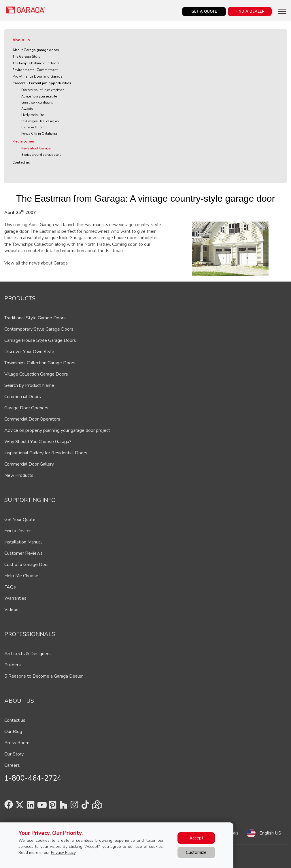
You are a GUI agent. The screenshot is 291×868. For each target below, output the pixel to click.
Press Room (17, 743)
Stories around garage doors (41, 155)
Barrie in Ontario (34, 127)
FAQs (10, 587)
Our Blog (13, 732)
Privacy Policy (63, 853)
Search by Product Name (29, 385)
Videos (11, 610)
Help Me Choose (21, 576)
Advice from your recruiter (40, 96)
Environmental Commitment (35, 70)
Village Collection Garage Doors (36, 374)
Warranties (15, 598)
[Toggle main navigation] (282, 11)
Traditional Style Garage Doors (35, 318)
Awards (27, 109)
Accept (196, 838)
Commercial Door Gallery (29, 464)
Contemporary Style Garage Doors (39, 329)
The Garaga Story (26, 57)
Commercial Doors (23, 397)
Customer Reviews (23, 553)
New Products (19, 475)
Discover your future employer (42, 90)
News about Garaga (36, 148)
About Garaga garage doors (36, 50)
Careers (12, 765)
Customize (196, 852)
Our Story (14, 754)
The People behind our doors (36, 63)
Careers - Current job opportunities (42, 83)
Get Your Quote (20, 520)
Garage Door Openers (26, 408)
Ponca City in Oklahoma (39, 134)
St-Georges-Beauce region (40, 121)
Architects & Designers (28, 654)
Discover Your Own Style (29, 352)
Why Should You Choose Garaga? (38, 442)
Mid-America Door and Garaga (37, 76)
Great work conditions (37, 103)
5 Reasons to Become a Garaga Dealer (44, 676)
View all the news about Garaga (36, 263)
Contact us (21, 162)
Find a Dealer (18, 531)
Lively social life (33, 115)
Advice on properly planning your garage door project (57, 430)
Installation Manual (23, 542)
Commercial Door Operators (32, 419)
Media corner (23, 141)
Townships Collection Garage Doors (40, 363)
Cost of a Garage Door (27, 565)
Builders (13, 665)
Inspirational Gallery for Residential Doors (46, 453)
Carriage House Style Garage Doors (40, 340)
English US (270, 833)
